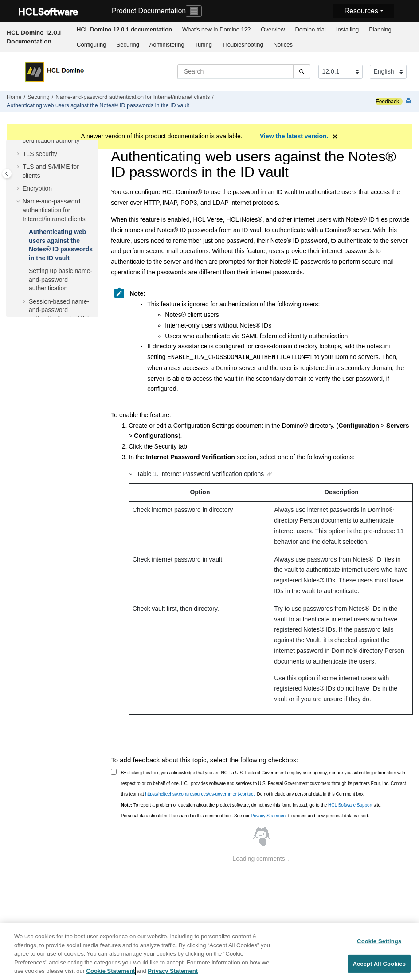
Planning (380, 29)
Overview (273, 29)
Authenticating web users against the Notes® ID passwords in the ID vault (98, 105)
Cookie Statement (111, 971)
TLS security (40, 154)
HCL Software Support (350, 805)
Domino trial (310, 29)
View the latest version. (294, 136)
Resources (361, 11)
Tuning (203, 45)
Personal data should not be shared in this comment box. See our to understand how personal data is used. (245, 816)
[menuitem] (125, 30)
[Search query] (244, 71)
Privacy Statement (269, 816)
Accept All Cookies (379, 964)
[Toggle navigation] (194, 11)
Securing (128, 45)
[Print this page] (409, 101)
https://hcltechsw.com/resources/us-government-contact (200, 794)
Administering (167, 45)
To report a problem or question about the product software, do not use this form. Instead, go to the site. (251, 805)
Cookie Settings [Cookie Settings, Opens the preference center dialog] (379, 941)
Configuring (92, 45)
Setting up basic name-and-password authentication (61, 279)
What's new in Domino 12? (216, 29)
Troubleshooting (243, 45)
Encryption (37, 188)
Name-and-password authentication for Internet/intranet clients (133, 97)
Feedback (387, 102)
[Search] (302, 71)
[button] (19, 154)
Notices (283, 45)
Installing (347, 29)
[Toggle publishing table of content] (7, 174)
